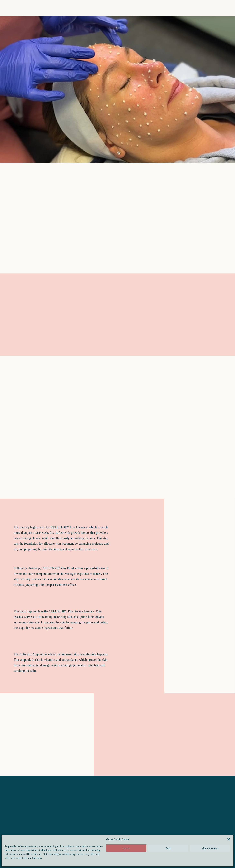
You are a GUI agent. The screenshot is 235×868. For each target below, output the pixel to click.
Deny (168, 848)
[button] (229, 839)
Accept (126, 848)
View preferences (210, 848)
